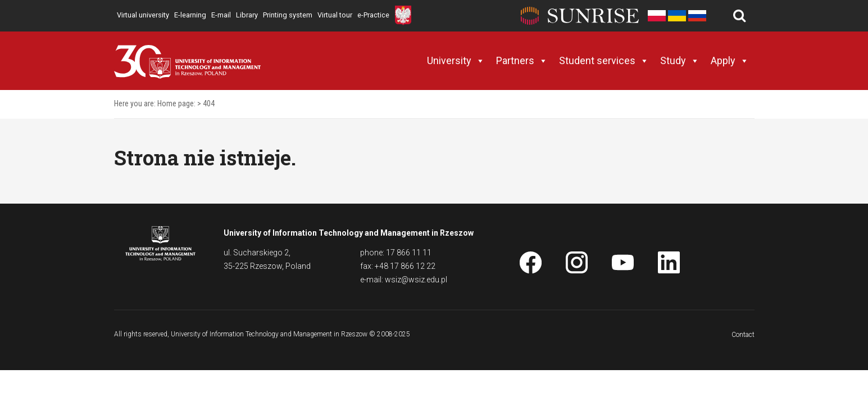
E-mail (221, 15)
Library (247, 15)
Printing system (288, 15)
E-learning (190, 15)
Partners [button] (522, 61)
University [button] (456, 61)
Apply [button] (730, 61)
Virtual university (143, 15)
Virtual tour (335, 15)
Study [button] (680, 61)
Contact (743, 335)
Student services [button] (604, 61)
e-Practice (373, 15)
